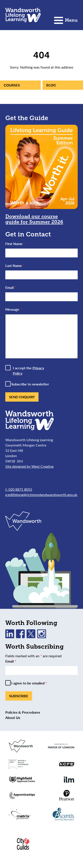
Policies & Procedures (23, 712)
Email (11, 287)
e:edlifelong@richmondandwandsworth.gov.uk (41, 495)
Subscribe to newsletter (30, 384)
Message (14, 309)
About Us (13, 718)
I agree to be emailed (29, 683)
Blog (51, 85)
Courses (12, 85)
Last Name (15, 265)
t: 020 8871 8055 (19, 489)
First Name (15, 244)
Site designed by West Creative (29, 466)
